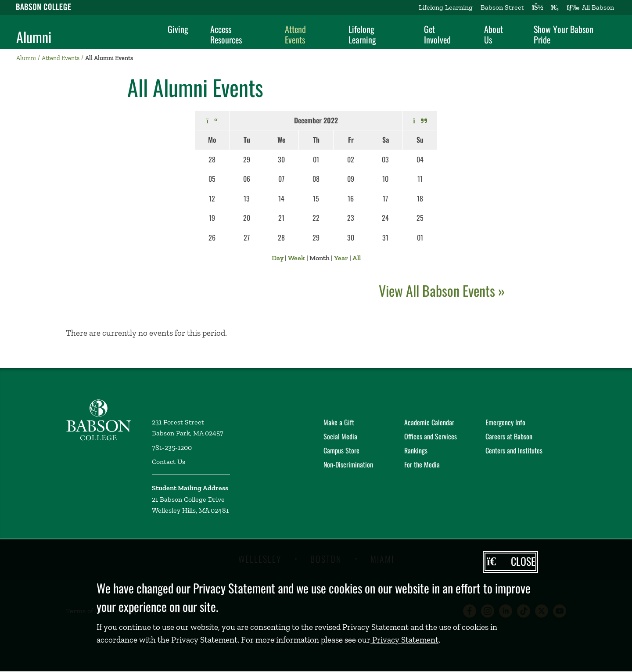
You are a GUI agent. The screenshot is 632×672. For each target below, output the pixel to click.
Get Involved (437, 34)
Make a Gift (339, 422)
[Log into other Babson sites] (537, 7)
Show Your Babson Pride (564, 34)
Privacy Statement (404, 640)
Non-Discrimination (348, 464)
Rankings (416, 450)
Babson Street (502, 7)
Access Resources (226, 34)
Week (297, 258)
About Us (494, 34)
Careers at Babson (509, 436)
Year (342, 258)
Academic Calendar (429, 422)
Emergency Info (505, 422)
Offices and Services (431, 436)
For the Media (422, 464)
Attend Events (295, 34)
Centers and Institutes (514, 450)
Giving (178, 29)
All (357, 258)
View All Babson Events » (442, 290)
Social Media (340, 436)
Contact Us (169, 462)
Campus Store (341, 450)
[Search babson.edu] (555, 7)
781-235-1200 (172, 447)
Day (278, 258)
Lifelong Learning (446, 7)
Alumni (34, 37)
